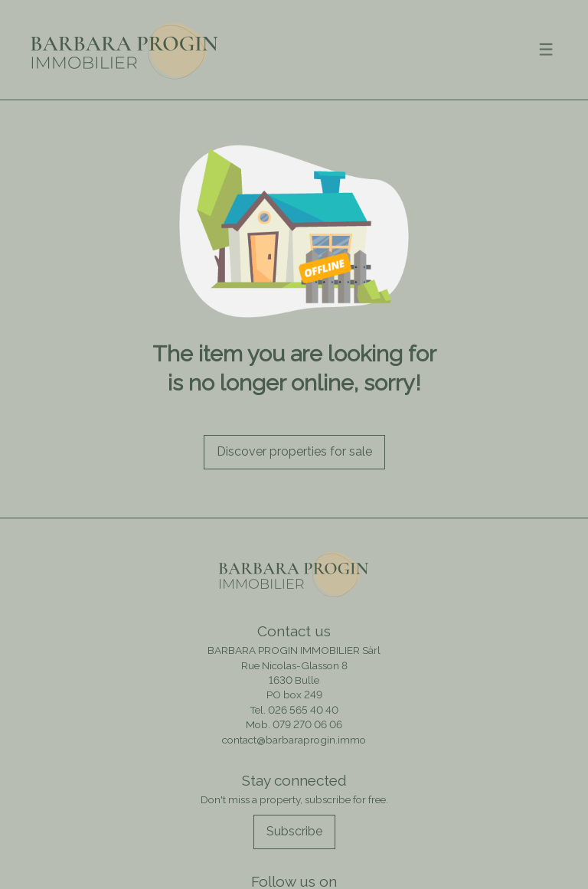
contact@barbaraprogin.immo (294, 740)
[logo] (125, 49)
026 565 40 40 (303, 710)
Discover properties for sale (294, 451)
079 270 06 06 (307, 724)
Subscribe (294, 831)
